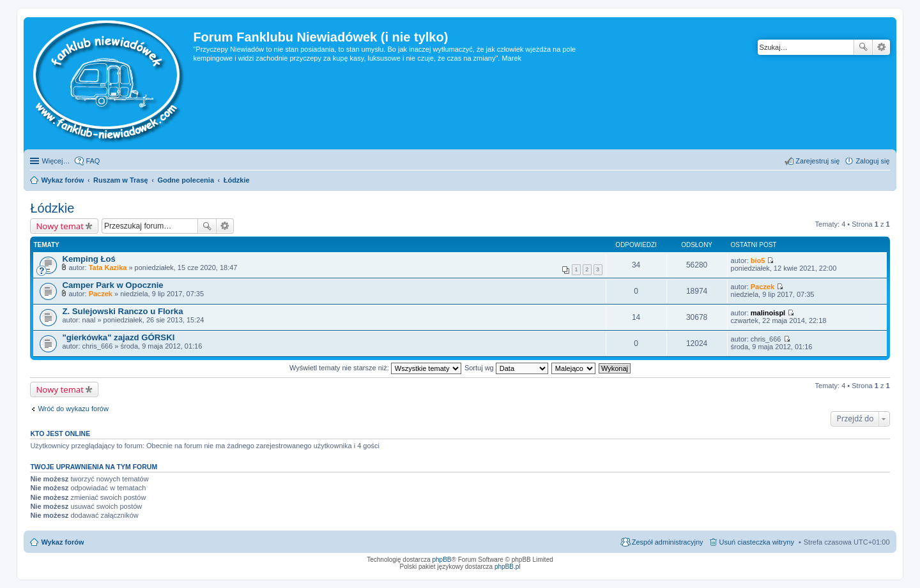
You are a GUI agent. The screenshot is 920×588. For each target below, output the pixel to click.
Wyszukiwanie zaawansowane (881, 47)
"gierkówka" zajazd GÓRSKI (118, 337)
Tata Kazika (108, 268)
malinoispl (768, 313)
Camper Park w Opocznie (112, 285)
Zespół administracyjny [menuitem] (668, 542)
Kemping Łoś (89, 259)
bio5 (758, 260)
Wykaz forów (62, 542)
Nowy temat (59, 226)
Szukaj (863, 47)
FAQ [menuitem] (93, 161)
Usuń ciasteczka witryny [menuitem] (757, 542)
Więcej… (56, 161)
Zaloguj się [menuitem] (872, 161)
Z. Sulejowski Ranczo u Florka (122, 311)
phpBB (442, 560)
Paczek (101, 294)
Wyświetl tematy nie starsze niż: (375, 368)
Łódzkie (52, 208)
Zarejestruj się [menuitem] (817, 161)
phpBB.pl (508, 567)
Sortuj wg (506, 368)
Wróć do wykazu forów (73, 409)
